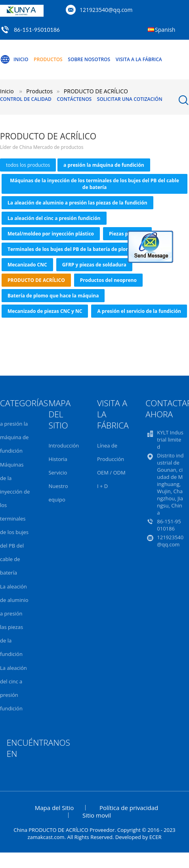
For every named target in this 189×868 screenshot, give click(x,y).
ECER (156, 837)
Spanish (165, 30)
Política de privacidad (129, 808)
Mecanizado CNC (27, 265)
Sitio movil (97, 815)
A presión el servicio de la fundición (139, 311)
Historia (58, 459)
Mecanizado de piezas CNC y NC (45, 311)
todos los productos (28, 165)
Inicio (14, 60)
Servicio (58, 473)
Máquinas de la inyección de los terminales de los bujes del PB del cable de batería (94, 184)
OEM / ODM (111, 473)
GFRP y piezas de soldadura (94, 265)
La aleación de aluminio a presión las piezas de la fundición (77, 203)
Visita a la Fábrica (139, 59)
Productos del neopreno (108, 280)
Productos (48, 59)
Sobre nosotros (89, 59)
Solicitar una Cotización (130, 99)
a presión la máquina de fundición (104, 165)
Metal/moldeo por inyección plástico (51, 234)
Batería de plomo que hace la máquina (53, 296)
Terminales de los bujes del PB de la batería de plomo (71, 249)
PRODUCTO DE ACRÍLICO (36, 280)
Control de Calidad (26, 99)
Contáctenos (74, 99)
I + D (102, 486)
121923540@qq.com (106, 10)
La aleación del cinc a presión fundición (54, 218)
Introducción (64, 446)
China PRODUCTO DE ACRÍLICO (51, 830)
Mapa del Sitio (54, 808)
